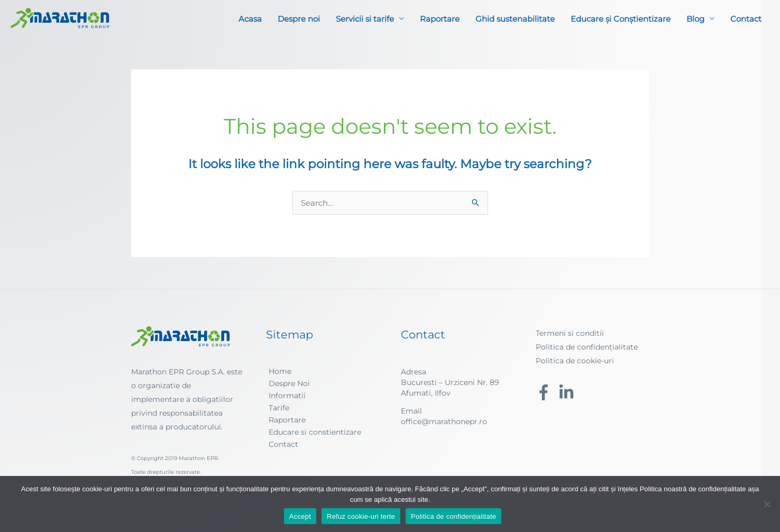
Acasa (250, 19)
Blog (695, 19)
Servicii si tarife (365, 19)
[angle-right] (279, 371)
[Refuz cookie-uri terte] (767, 504)
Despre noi (299, 19)
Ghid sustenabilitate (515, 19)
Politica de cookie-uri (575, 361)
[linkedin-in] (569, 392)
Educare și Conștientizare (621, 19)
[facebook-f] (546, 392)
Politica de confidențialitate (587, 347)
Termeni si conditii (570, 333)
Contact (746, 19)
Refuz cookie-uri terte (361, 516)
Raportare (440, 19)
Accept (300, 516)
